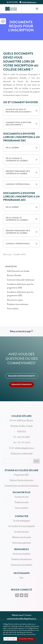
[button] (3, 21)
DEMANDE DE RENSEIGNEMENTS (22, 376)
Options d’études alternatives (21, 480)
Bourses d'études (14, 275)
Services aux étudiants (21, 554)
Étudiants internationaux (18, 304)
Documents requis (15, 300)
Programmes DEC (21, 475)
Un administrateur (21, 532)
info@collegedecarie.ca (24, 448)
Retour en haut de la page (20, 331)
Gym (21, 577)
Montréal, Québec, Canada (22, 426)
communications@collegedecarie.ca (21, 619)
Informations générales (22, 543)
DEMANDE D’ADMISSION (22, 384)
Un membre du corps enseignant (22, 526)
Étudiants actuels (21, 502)
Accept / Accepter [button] (10, 639)
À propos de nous (22, 497)
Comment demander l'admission (21, 280)
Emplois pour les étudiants (21, 565)
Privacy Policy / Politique (26, 639)
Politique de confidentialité (22, 453)
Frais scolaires (13, 309)
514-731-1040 (23, 437)
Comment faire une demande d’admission (22, 486)
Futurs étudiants (22, 508)
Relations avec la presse (21, 537)
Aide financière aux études (18, 271)
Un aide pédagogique (22, 521)
